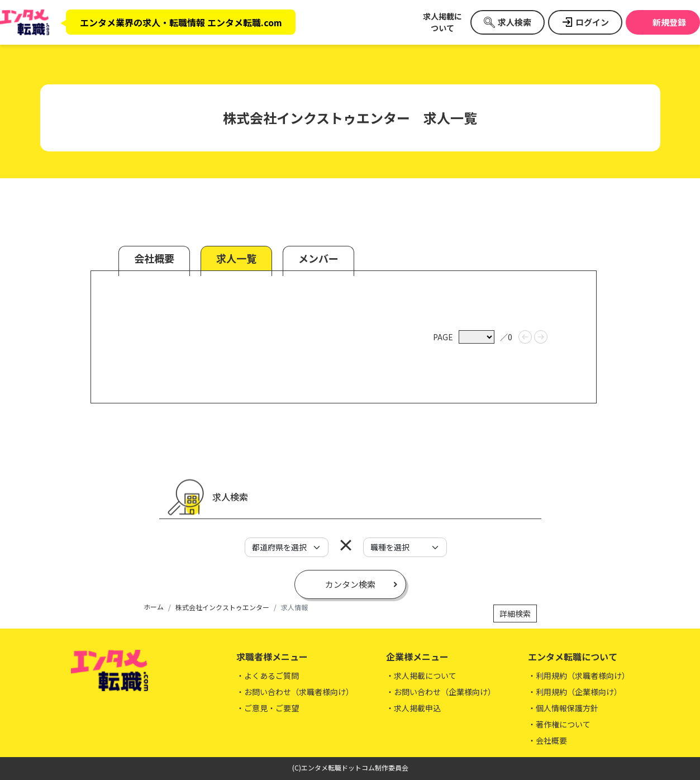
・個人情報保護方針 (563, 708)
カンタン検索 (350, 584)
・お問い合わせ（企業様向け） (441, 692)
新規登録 (669, 22)
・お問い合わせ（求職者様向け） (295, 692)
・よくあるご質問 (268, 676)
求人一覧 (236, 258)
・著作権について (559, 724)
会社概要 (154, 258)
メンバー (318, 258)
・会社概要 (547, 740)
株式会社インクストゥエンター (222, 607)
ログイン (592, 22)
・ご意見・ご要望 (268, 708)
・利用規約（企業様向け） (575, 692)
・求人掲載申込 (413, 708)
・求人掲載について (421, 676)
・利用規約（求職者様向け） (579, 676)
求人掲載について (442, 22)
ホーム (154, 607)
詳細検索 (515, 613)
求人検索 (515, 22)
